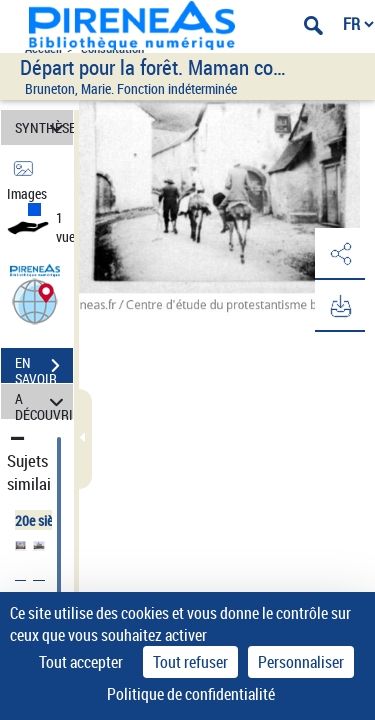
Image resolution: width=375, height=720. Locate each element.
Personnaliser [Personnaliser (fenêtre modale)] (301, 662)
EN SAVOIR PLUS (44, 368)
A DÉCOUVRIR (44, 401)
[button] (35, 300)
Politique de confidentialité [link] (191, 694)
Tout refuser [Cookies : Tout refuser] (190, 662)
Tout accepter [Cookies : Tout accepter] (81, 662)
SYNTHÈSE (44, 127)
